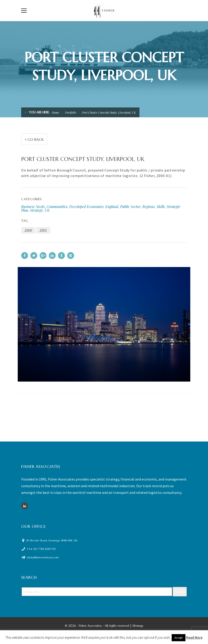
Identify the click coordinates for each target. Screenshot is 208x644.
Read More (194, 637)
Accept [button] (179, 638)
